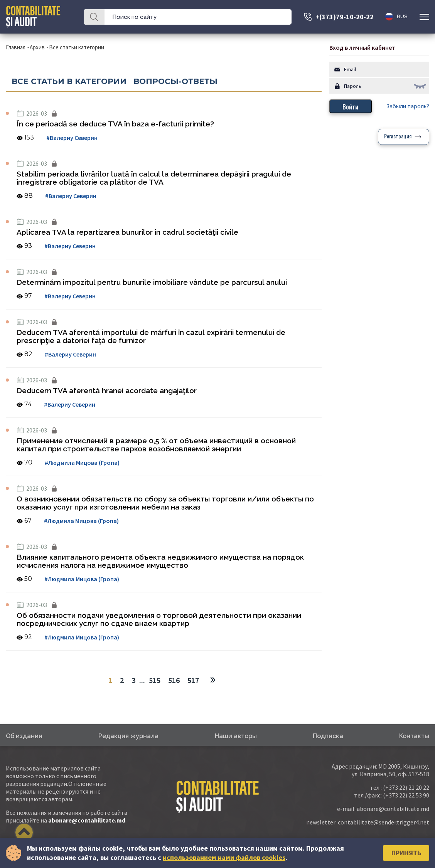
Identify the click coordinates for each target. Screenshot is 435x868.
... (142, 680)
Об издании (24, 736)
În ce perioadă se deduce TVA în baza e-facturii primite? (115, 124)
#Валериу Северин (72, 138)
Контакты (414, 736)
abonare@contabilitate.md (87, 820)
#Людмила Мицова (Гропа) (82, 463)
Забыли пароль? (408, 106)
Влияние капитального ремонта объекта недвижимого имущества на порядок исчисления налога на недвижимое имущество (160, 561)
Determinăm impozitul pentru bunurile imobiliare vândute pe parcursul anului (152, 282)
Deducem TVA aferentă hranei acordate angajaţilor (107, 390)
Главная (16, 47)
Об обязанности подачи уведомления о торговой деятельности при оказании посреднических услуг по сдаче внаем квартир (159, 619)
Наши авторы (236, 736)
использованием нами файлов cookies (224, 857)
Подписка (328, 736)
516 (174, 680)
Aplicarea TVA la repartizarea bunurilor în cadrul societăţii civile (127, 232)
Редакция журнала (128, 736)
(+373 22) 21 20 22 (406, 787)
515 (155, 680)
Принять (406, 853)
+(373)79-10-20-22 (345, 17)
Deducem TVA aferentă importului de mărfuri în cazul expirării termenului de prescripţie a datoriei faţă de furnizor (151, 336)
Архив (37, 47)
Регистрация (398, 137)
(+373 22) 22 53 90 (406, 795)
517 (193, 680)
